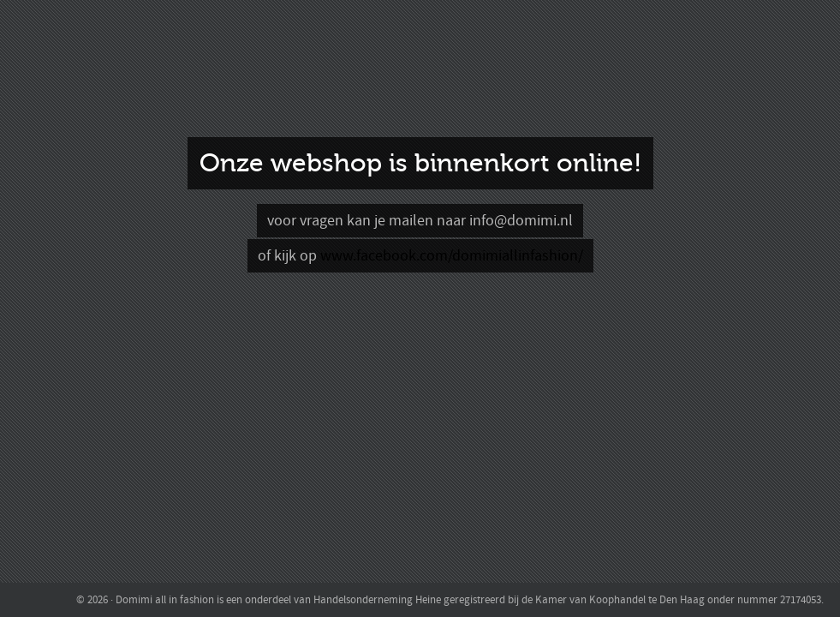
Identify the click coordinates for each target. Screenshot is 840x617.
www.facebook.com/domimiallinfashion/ (452, 256)
